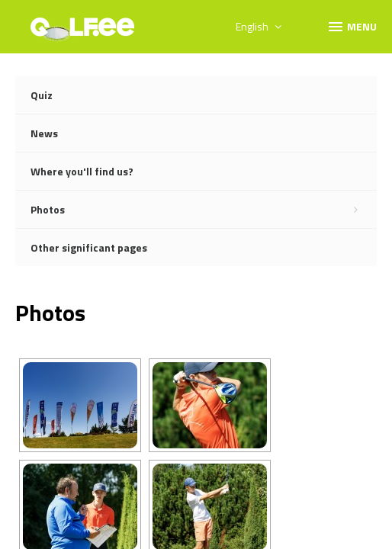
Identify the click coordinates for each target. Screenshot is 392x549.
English (259, 26)
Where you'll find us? (82, 171)
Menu (352, 26)
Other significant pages (89, 247)
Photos (204, 210)
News (44, 133)
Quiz (42, 95)
